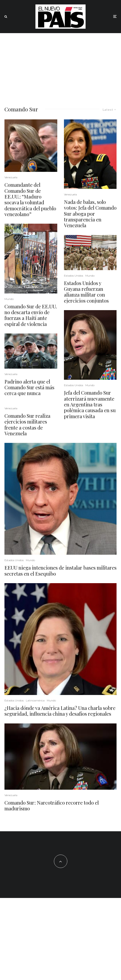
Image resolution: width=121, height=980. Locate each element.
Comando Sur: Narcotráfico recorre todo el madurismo (52, 806)
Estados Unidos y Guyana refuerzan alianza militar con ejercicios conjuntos (86, 292)
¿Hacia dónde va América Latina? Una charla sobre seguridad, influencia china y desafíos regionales (60, 711)
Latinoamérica (35, 700)
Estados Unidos (74, 276)
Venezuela (11, 177)
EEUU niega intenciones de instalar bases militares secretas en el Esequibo (61, 571)
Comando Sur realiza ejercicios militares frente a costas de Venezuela (27, 425)
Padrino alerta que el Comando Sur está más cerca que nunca (29, 387)
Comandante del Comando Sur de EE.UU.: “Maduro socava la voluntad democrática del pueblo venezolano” (30, 199)
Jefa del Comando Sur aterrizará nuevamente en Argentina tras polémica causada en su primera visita (90, 404)
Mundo (9, 299)
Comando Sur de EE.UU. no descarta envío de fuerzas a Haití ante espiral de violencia (31, 315)
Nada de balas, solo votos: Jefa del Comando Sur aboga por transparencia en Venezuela (90, 214)
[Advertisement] (61, 66)
